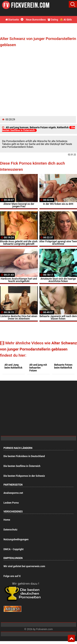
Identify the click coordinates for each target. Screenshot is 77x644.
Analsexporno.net (13, 493)
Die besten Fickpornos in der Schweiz (24, 476)
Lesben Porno (11, 503)
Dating (53, 20)
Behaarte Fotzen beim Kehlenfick (63, 366)
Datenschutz (10, 530)
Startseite (12, 20)
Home (7, 520)
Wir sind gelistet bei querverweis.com (24, 566)
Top (71, 638)
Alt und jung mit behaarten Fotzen (38, 368)
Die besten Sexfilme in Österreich (22, 466)
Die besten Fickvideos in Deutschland (24, 456)
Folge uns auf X (12, 576)
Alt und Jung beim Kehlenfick (13, 366)
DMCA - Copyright (13, 549)
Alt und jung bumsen (17, 127)
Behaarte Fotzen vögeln (43, 127)
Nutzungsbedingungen (16, 539)
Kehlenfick (63, 127)
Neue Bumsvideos (33, 20)
